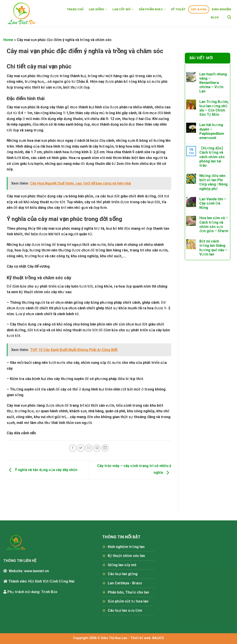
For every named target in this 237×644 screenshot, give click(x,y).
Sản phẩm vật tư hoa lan (128, 601)
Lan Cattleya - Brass (125, 583)
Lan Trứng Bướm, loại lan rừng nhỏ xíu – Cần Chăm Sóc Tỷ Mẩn (214, 108)
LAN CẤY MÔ (123, 9)
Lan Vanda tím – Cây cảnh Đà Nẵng (213, 203)
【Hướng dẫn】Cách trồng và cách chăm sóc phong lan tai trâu (212, 157)
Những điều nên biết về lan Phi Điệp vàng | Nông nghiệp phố (213, 182)
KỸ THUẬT (178, 9)
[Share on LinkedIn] (105, 448)
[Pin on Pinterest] (97, 448)
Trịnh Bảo (49, 592)
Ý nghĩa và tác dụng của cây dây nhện (42, 470)
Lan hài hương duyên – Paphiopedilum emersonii (212, 131)
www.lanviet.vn (37, 571)
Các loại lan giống (123, 574)
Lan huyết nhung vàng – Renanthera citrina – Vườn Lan (213, 83)
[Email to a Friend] (89, 448)
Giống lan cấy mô (122, 565)
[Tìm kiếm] (229, 17)
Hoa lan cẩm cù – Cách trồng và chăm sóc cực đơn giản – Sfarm (214, 224)
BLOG (215, 17)
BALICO (158, 638)
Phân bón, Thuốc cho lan (128, 592)
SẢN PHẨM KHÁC (152, 9)
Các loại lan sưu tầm (125, 610)
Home (8, 40)
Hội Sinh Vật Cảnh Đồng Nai (51, 581)
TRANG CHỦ (75, 9)
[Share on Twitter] (81, 448)
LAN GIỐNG (98, 9)
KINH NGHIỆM (221, 9)
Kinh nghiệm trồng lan (126, 547)
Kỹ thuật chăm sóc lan (126, 556)
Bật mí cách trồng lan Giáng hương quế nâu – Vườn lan (213, 248)
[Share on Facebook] (73, 448)
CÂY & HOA (199, 9)
